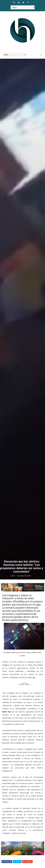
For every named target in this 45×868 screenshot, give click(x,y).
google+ (27, 862)
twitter (17, 862)
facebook (7, 862)
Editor (13, 576)
